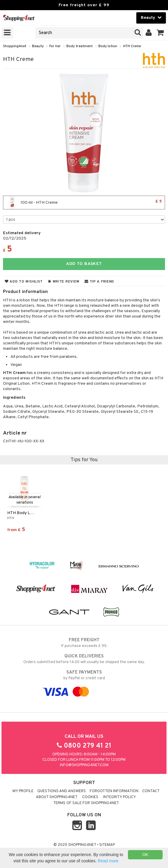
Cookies (90, 797)
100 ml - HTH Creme (84, 203)
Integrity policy (120, 797)
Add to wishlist (24, 282)
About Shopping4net (57, 797)
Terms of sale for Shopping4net (86, 803)
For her (55, 46)
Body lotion (108, 46)
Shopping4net (15, 46)
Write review (64, 282)
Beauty (38, 46)
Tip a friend (99, 282)
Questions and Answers (62, 791)
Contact (151, 791)
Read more (108, 861)
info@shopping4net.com (84, 765)
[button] (160, 33)
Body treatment (80, 46)
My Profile (23, 791)
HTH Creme (132, 46)
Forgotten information (114, 791)
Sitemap (107, 845)
